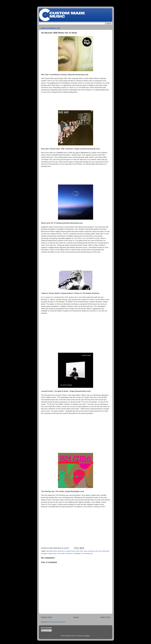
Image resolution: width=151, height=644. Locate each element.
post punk (92, 551)
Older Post (105, 617)
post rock (99, 551)
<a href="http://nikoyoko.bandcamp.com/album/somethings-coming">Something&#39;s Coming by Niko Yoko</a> (76, 102)
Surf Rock (69, 553)
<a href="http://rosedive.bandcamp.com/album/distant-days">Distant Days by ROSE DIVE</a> (76, 176)
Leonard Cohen (71, 551)
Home (76, 617)
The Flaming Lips (87, 553)
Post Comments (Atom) (58, 622)
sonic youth (61, 553)
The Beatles (77, 553)
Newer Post (46, 617)
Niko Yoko (80, 551)
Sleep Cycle (52, 553)
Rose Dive (106, 551)
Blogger (87, 636)
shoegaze (44, 553)
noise (86, 551)
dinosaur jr (61, 551)
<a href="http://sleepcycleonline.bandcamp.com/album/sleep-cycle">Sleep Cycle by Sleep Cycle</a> (76, 261)
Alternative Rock (52, 551)
